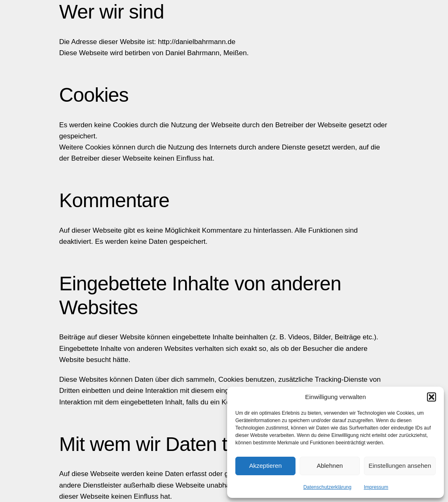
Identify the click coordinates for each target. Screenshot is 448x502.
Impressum (376, 487)
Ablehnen (330, 466)
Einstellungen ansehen (400, 466)
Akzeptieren (265, 466)
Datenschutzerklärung (327, 487)
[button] (432, 397)
